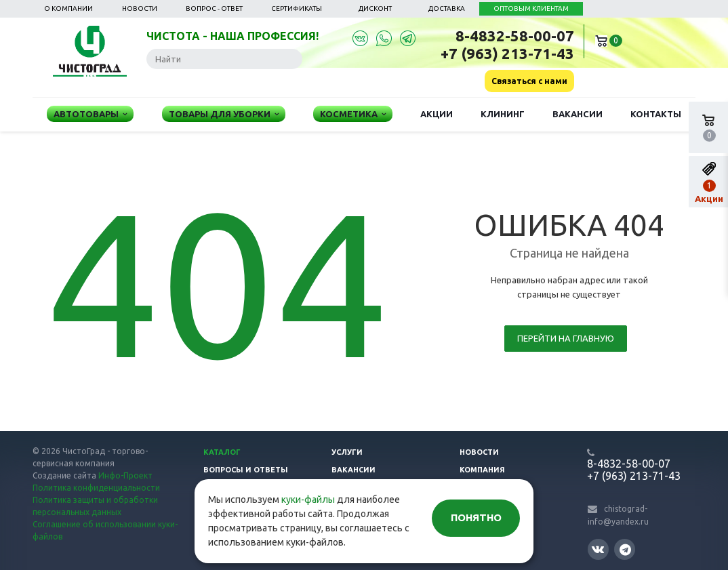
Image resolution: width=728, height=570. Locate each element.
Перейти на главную (566, 338)
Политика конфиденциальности (96, 488)
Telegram (625, 549)
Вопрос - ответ (214, 8)
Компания (482, 470)
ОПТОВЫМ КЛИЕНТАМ (531, 8)
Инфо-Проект (125, 475)
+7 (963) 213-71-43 (507, 53)
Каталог (222, 452)
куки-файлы (308, 500)
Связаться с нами (529, 81)
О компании (68, 8)
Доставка (447, 8)
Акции (437, 114)
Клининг (503, 114)
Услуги (347, 452)
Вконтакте (598, 549)
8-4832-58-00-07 (515, 36)
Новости (140, 8)
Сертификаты (297, 8)
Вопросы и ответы (246, 470)
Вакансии (578, 114)
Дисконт (375, 8)
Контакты (656, 114)
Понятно (476, 517)
